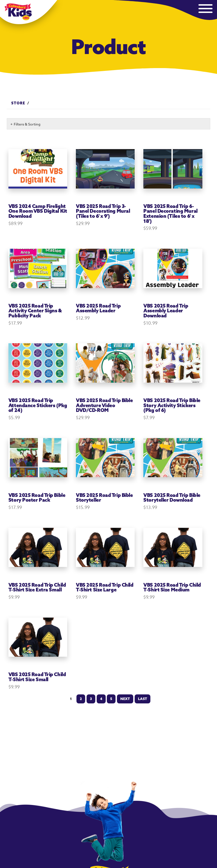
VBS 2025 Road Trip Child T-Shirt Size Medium (172, 587)
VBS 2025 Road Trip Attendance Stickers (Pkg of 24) (38, 405)
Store (18, 103)
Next (125, 699)
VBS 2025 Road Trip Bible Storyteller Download (172, 498)
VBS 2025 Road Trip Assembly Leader (98, 308)
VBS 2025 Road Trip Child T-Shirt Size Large (105, 587)
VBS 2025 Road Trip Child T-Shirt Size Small (37, 677)
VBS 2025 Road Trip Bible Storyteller (104, 498)
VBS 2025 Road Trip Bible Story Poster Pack (37, 498)
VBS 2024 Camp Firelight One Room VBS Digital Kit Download (38, 211)
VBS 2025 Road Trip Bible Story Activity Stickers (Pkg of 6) (172, 405)
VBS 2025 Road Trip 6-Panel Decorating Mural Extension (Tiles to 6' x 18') (170, 214)
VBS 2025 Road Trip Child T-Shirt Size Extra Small (37, 587)
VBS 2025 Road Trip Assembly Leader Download (166, 311)
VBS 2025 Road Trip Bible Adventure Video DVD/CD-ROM (104, 405)
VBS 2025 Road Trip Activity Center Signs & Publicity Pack (35, 311)
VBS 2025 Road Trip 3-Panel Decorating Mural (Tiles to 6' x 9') (103, 211)
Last (143, 699)
